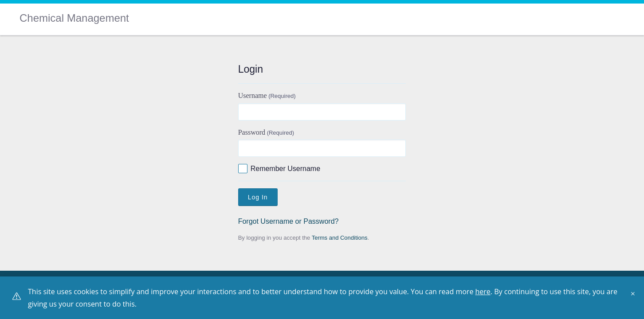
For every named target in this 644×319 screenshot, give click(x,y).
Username (267, 95)
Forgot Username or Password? (289, 221)
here (483, 292)
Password (266, 132)
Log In (258, 197)
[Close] (635, 297)
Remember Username (285, 169)
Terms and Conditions (340, 238)
